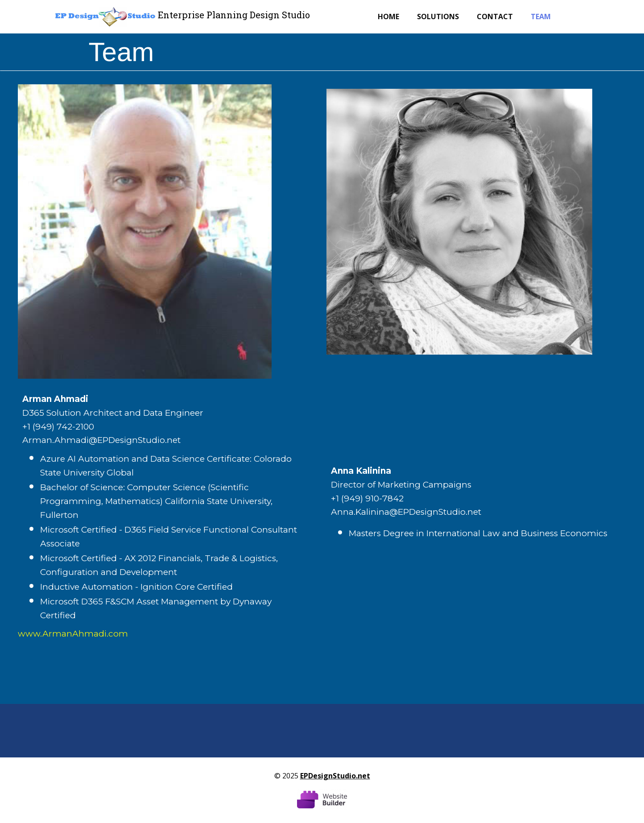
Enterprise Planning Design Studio (234, 15)
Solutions (438, 17)
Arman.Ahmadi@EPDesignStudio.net (101, 440)
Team (541, 17)
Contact (495, 17)
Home (388, 17)
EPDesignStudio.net (335, 776)
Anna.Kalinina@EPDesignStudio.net (406, 512)
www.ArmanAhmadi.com (73, 634)
